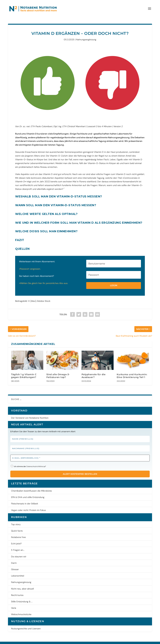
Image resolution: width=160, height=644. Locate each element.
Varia (14, 603)
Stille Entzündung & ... (22, 597)
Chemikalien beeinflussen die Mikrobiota (31, 486)
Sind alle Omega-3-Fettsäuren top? (58, 371)
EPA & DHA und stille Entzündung (28, 492)
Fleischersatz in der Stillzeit (25, 499)
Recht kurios (17, 590)
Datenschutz (39, 640)
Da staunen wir (19, 552)
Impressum (24, 640)
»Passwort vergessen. (30, 264)
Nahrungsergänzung (86, 35)
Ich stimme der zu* (28, 461)
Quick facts (17, 526)
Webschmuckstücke (21, 609)
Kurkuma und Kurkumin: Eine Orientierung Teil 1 (132, 371)
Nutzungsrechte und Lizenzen (26, 624)
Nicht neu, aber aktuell (22, 584)
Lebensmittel (18, 571)
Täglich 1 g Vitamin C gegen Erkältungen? (24, 371)
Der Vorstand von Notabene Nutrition (30, 413)
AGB (50, 640)
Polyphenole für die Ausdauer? (94, 371)
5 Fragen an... (18, 545)
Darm (14, 558)
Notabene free (18, 532)
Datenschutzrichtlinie (35, 461)
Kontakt (58, 640)
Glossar (15, 564)
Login (114, 280)
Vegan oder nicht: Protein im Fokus (28, 505)
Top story (16, 519)
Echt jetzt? (16, 539)
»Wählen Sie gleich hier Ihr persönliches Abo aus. (44, 278)
